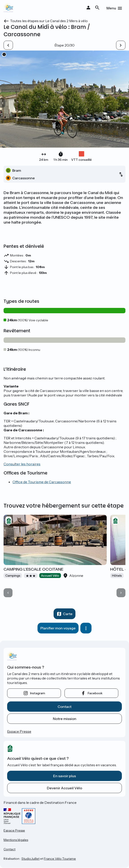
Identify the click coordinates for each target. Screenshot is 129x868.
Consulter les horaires (22, 464)
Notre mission (65, 719)
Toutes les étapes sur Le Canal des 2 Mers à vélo (49, 21)
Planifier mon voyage (58, 628)
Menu (111, 8)
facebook (95, 693)
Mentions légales (16, 840)
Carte (68, 614)
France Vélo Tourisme (60, 859)
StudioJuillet (30, 859)
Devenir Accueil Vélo (64, 788)
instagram (38, 693)
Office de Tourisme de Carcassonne (42, 482)
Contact (64, 707)
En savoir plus (64, 776)
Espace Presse (19, 731)
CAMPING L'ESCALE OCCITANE (33, 569)
